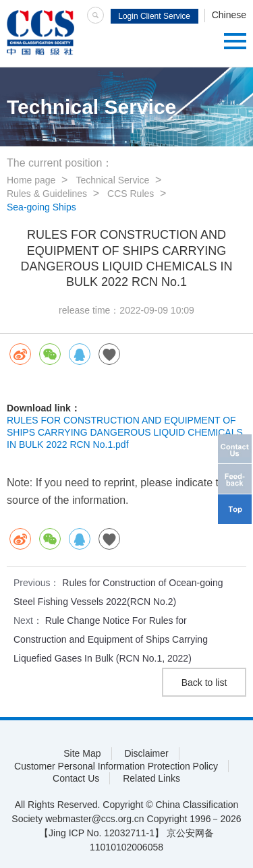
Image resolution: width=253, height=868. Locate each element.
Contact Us (76, 778)
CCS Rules (131, 194)
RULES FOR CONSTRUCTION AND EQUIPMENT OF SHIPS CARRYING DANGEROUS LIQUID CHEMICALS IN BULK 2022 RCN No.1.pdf (125, 432)
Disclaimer (146, 753)
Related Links (151, 778)
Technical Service (112, 180)
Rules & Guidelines (47, 194)
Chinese (229, 15)
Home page (31, 180)
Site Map (82, 753)
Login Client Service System (154, 18)
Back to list (204, 683)
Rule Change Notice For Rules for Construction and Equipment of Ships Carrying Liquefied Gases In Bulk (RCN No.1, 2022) (111, 639)
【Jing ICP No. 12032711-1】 (102, 833)
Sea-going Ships (41, 207)
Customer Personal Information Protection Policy (116, 766)
